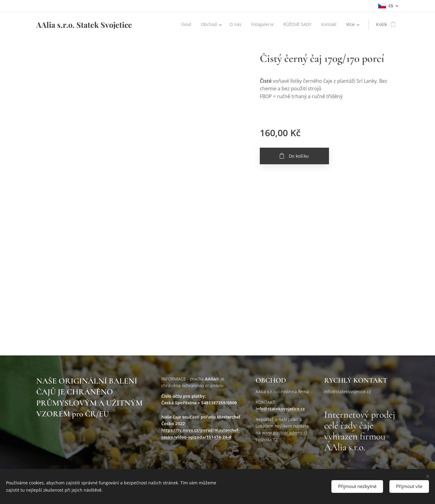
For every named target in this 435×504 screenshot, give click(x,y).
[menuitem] (185, 24)
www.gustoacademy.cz (285, 433)
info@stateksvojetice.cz (280, 409)
